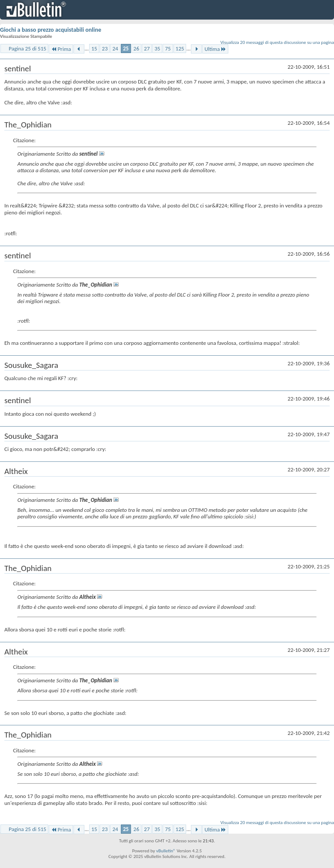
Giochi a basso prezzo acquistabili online (51, 30)
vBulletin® (166, 851)
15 (94, 48)
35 (157, 48)
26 (136, 48)
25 (126, 48)
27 (147, 48)
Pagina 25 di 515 (27, 48)
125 (180, 48)
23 (105, 48)
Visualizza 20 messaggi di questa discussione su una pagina (277, 42)
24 (115, 48)
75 (168, 48)
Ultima (215, 49)
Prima (61, 49)
